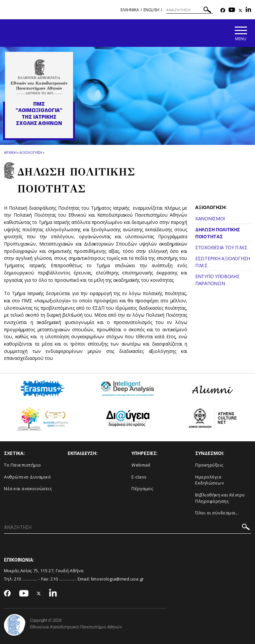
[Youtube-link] (232, 10)
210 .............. (26, 579)
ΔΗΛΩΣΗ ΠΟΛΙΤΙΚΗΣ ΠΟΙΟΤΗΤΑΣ (218, 233)
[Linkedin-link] (248, 10)
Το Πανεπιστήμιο (23, 465)
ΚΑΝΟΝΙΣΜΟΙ (210, 218)
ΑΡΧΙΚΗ (10, 152)
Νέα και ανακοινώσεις (28, 488)
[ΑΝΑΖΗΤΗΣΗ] (190, 10)
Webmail (141, 465)
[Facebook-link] (223, 10)
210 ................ (63, 579)
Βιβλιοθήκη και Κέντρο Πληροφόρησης (220, 498)
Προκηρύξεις (209, 465)
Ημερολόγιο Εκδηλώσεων (210, 480)
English (151, 10)
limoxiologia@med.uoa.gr (118, 579)
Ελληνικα (130, 10)
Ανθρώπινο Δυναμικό (27, 477)
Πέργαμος (142, 488)
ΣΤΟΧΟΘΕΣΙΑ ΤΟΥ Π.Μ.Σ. (222, 247)
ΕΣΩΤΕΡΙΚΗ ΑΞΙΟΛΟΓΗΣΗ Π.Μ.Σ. (223, 262)
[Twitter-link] (240, 10)
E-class (139, 477)
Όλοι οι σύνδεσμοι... (217, 513)
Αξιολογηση (31, 152)
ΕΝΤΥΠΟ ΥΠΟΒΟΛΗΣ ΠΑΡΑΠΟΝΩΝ (217, 280)
